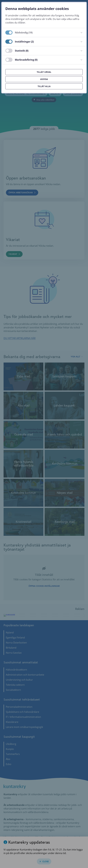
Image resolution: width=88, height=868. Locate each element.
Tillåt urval (44, 72)
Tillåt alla (44, 86)
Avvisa (44, 79)
